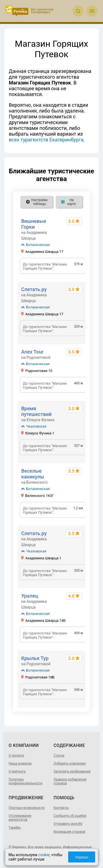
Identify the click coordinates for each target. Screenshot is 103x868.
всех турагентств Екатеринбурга (46, 140)
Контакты (61, 808)
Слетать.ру (34, 289)
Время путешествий (36, 411)
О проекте (16, 755)
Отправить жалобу (68, 824)
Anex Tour (32, 352)
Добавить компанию (70, 763)
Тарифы (15, 828)
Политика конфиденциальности (25, 781)
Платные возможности (27, 808)
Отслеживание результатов (20, 818)
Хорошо (82, 857)
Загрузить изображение (72, 771)
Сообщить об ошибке (70, 816)
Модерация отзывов (69, 832)
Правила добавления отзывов (70, 781)
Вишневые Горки (34, 224)
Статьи (59, 755)
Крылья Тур (35, 658)
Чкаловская (36, 426)
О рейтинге (17, 771)
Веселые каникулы (33, 474)
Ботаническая (38, 245)
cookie (44, 855)
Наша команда (20, 763)
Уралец (30, 596)
